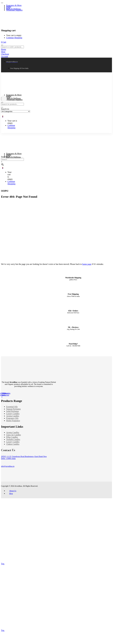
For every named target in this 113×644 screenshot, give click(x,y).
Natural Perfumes (13, 409)
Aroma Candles (13, 416)
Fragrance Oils (12, 418)
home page (87, 264)
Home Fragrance (13, 421)
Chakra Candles (13, 444)
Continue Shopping (14, 38)
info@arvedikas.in (8, 466)
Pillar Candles (12, 437)
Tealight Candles (13, 439)
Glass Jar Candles (14, 435)
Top (36, 564)
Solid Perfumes (13, 411)
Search (4, 157)
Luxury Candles (13, 414)
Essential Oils (12, 407)
